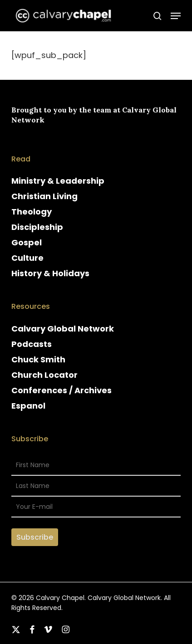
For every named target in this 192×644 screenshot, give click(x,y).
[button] (176, 16)
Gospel (27, 242)
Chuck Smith (38, 359)
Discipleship (37, 227)
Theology (32, 212)
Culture (27, 258)
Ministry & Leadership (58, 181)
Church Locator (44, 375)
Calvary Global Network (63, 329)
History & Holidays (50, 273)
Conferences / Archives (62, 390)
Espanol (28, 406)
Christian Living (44, 196)
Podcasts (32, 344)
